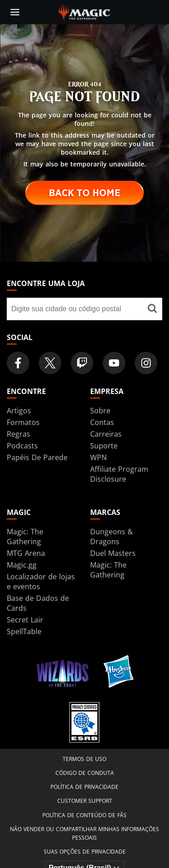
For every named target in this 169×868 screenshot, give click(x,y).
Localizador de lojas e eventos (41, 582)
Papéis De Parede (37, 457)
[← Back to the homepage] (84, 11)
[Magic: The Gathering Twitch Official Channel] (82, 363)
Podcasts (22, 446)
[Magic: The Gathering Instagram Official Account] (146, 363)
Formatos (23, 422)
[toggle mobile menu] (15, 12)
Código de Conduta (85, 773)
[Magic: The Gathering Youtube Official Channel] (114, 363)
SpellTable (24, 631)
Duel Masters (113, 553)
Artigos (19, 411)
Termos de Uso (84, 759)
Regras (18, 434)
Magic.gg (22, 565)
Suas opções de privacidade (85, 852)
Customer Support (85, 801)
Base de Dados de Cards (38, 603)
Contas (102, 422)
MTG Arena (26, 553)
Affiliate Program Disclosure (119, 474)
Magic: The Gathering (25, 537)
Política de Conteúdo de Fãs (84, 815)
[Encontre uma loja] (152, 309)
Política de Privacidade (84, 787)
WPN (98, 457)
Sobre (100, 411)
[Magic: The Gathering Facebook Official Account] (18, 363)
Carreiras (106, 434)
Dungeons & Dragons (112, 537)
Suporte (104, 446)
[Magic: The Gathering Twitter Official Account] (50, 363)
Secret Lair (25, 620)
